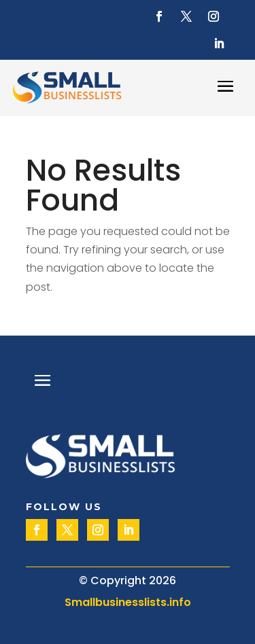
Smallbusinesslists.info (128, 602)
